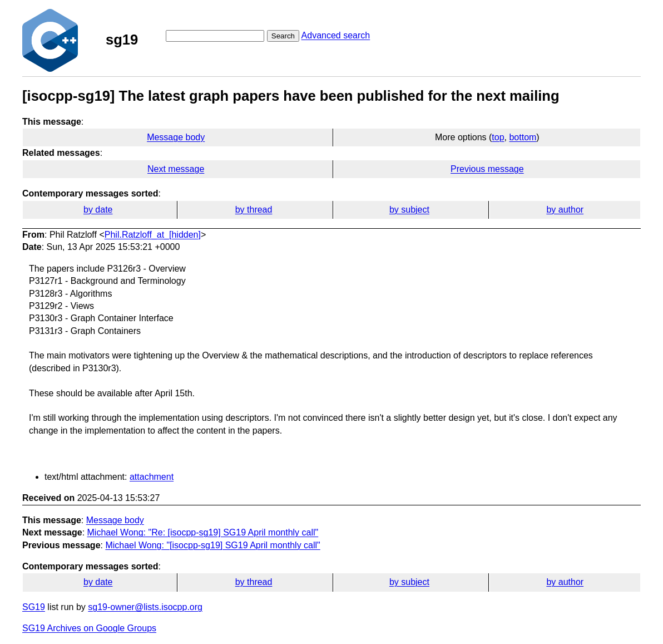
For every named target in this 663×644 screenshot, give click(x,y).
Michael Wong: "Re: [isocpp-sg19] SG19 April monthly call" (203, 532)
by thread (254, 210)
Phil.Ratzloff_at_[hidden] (153, 235)
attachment (152, 477)
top (498, 137)
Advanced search (336, 35)
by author (565, 210)
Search (283, 36)
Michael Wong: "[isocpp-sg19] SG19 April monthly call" (212, 545)
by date (98, 210)
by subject (409, 210)
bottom (523, 137)
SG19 (34, 607)
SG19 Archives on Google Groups (89, 628)
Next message (176, 169)
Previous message (487, 169)
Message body (176, 137)
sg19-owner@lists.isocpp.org (145, 607)
